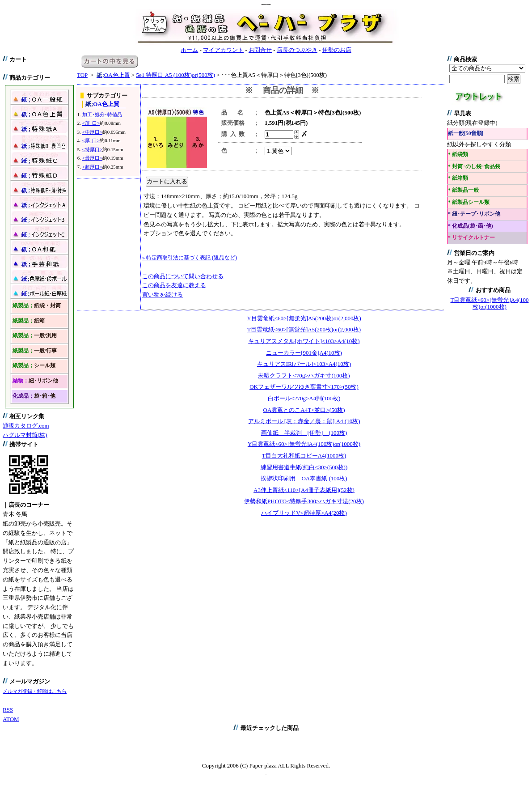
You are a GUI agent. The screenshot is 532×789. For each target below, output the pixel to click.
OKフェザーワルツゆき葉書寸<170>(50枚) (304, 387)
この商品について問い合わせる (183, 276)
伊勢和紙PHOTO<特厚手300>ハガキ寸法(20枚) (304, 501)
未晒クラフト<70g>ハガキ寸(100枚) (304, 375)
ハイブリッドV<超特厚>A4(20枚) (304, 513)
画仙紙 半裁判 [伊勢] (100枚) (304, 433)
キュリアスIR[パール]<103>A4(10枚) (304, 364)
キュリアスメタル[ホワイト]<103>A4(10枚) (304, 341)
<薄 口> (91, 123)
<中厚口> (92, 132)
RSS (8, 710)
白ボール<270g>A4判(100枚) (304, 398)
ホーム (189, 50)
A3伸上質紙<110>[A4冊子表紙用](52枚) (304, 490)
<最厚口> (92, 158)
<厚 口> (91, 140)
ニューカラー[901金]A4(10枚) (304, 353)
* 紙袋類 (458, 155)
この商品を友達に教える (174, 285)
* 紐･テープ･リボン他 (474, 214)
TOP (82, 75)
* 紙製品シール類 (469, 202)
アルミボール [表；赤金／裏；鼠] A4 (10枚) (304, 421)
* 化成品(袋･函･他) (471, 226)
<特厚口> (92, 149)
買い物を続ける (163, 295)
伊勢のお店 (337, 50)
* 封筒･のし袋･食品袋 (474, 167)
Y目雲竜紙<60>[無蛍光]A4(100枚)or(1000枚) (304, 444)
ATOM (11, 719)
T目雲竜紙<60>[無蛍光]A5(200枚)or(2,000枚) (304, 329)
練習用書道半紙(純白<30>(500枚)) (304, 467)
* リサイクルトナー (471, 238)
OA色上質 (113, 75)
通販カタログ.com (26, 426)
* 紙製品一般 (463, 190)
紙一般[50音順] (466, 134)
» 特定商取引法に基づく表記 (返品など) (190, 258)
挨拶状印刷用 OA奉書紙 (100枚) (304, 478)
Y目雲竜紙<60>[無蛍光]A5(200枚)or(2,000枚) (304, 318)
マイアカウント (223, 50)
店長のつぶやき (297, 50)
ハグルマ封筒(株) (25, 435)
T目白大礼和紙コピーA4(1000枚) (304, 456)
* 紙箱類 (458, 178)
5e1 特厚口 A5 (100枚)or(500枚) (175, 75)
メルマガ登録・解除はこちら (35, 691)
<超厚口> (92, 167)
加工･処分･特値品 (102, 115)
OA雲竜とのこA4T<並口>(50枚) (304, 410)
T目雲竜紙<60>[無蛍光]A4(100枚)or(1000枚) (490, 303)
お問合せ (260, 50)
